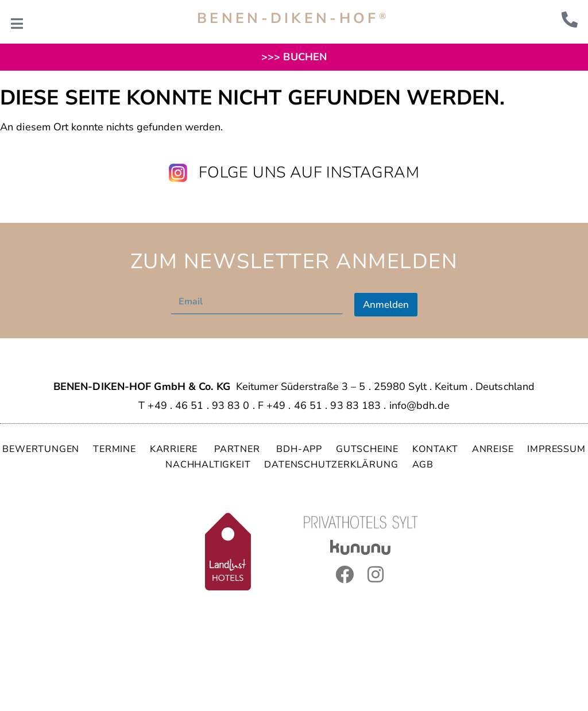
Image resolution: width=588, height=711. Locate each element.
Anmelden (386, 305)
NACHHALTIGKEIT (208, 465)
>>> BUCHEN (294, 57)
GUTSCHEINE (367, 449)
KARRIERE (175, 449)
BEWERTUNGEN (41, 449)
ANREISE (493, 449)
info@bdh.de (419, 405)
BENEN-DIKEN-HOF (293, 18)
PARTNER (238, 449)
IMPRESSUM (556, 449)
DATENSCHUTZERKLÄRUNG (331, 465)
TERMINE (115, 449)
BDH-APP (299, 449)
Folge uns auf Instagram (309, 173)
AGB (423, 465)
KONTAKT (435, 449)
